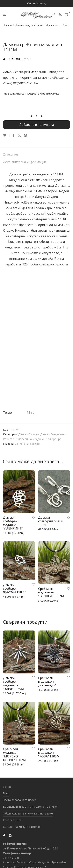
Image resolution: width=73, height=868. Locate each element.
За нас (7, 787)
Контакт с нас (12, 820)
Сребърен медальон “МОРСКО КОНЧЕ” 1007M (14, 755)
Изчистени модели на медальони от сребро (32, 439)
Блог (6, 793)
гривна (57, 242)
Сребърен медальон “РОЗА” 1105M (49, 753)
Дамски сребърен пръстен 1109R (14, 588)
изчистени (22, 444)
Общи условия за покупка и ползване (28, 813)
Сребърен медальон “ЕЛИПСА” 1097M (51, 592)
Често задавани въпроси (19, 800)
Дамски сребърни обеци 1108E (43, 219)
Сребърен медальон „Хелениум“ (47, 682)
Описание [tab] (10, 154)
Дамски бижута (24, 25)
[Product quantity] (37, 116)
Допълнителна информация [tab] (25, 162)
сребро (35, 444)
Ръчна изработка (47, 208)
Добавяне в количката (37, 125)
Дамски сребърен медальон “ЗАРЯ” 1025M (13, 683)
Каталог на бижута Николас (22, 827)
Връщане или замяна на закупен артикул (30, 807)
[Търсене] (54, 14)
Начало (7, 25)
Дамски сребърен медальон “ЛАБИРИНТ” (13, 523)
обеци (44, 242)
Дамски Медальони (48, 25)
